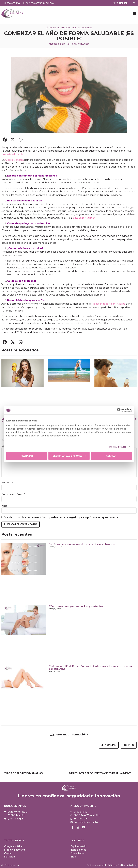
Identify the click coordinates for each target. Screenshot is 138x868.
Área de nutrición (58, 28)
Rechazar (27, 456)
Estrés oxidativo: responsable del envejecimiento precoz (83, 544)
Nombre (7, 483)
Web (4, 506)
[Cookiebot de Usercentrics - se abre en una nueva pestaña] (119, 410)
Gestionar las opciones (69, 456)
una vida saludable (12, 154)
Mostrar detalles (118, 447)
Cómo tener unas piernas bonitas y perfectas (76, 606)
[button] (134, 13)
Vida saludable (82, 28)
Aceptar (111, 456)
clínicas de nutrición (84, 218)
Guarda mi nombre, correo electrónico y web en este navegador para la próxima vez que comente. (61, 517)
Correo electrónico (13, 494)
